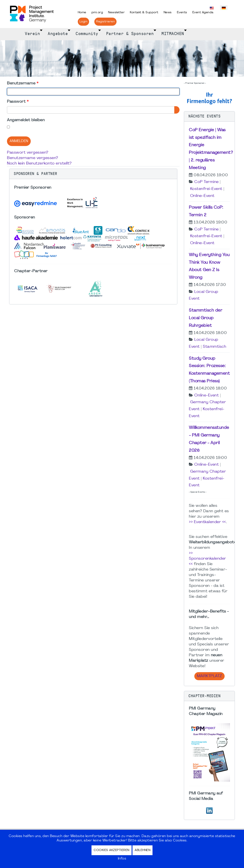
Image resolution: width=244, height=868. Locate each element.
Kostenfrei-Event (206, 189)
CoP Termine (207, 182)
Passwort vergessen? (28, 153)
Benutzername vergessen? (33, 158)
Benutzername (23, 83)
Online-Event (202, 196)
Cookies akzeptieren (112, 850)
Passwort (18, 102)
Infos (122, 859)
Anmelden (19, 141)
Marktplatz (209, 676)
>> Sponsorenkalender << (208, 559)
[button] (93, 174)
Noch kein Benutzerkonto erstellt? (39, 164)
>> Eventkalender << (207, 522)
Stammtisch (214, 347)
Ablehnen (142, 850)
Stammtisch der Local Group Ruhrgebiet (206, 318)
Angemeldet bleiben (26, 120)
